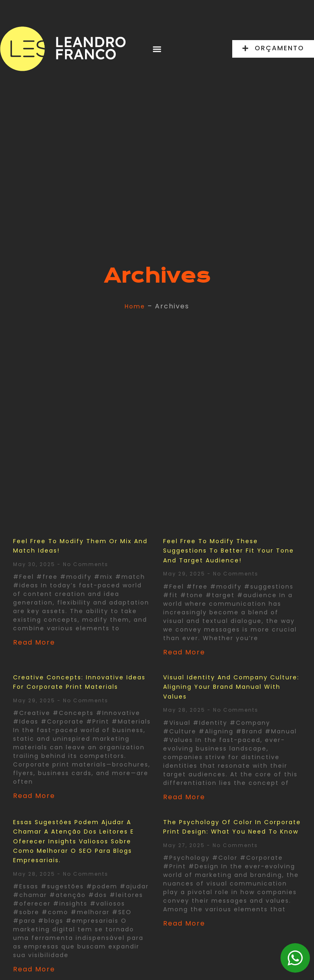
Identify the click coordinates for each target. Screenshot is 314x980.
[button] (157, 49)
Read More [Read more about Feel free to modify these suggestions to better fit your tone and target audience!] (184, 652)
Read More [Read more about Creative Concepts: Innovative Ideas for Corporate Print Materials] (34, 796)
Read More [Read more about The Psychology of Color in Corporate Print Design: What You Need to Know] (184, 923)
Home (135, 306)
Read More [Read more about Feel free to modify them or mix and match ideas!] (34, 642)
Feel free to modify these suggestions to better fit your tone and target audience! (229, 551)
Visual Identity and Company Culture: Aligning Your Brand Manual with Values (231, 687)
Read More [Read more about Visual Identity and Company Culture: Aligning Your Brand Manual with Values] (184, 797)
